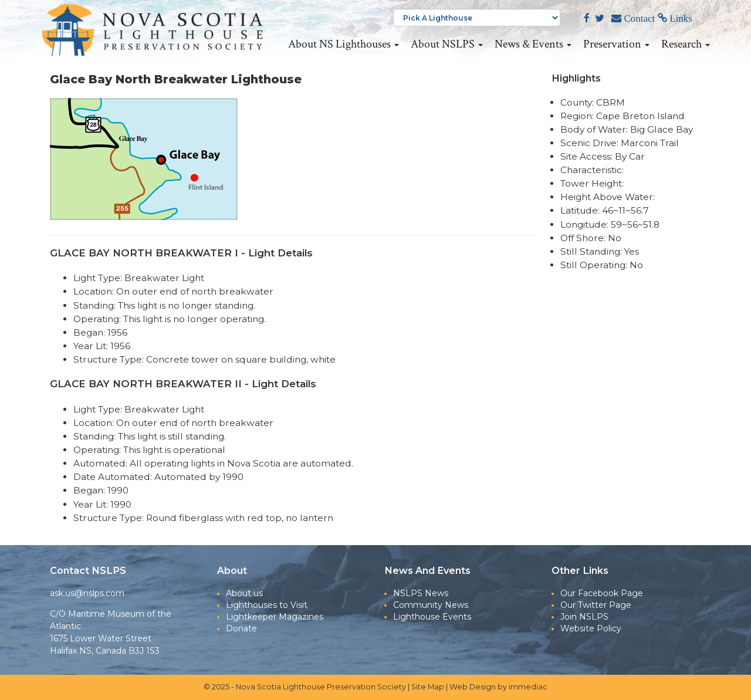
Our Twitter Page (596, 605)
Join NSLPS (584, 617)
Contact (638, 18)
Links (680, 18)
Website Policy (591, 628)
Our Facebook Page (602, 593)
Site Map (428, 687)
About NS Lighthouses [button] (344, 44)
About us (244, 593)
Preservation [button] (616, 44)
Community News (431, 605)
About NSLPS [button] (447, 44)
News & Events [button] (533, 44)
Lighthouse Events (432, 617)
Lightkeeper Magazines (275, 617)
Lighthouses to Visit (267, 605)
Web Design (473, 687)
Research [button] (686, 44)
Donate (241, 628)
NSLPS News (421, 593)
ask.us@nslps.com (87, 593)
